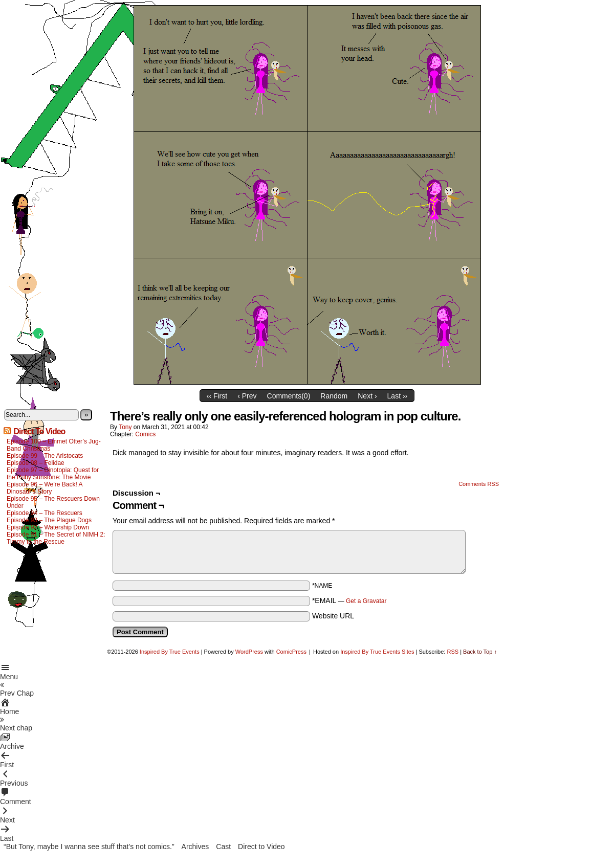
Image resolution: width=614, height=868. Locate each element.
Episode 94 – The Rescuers (45, 513)
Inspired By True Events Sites (377, 652)
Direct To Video (39, 431)
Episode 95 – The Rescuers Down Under (53, 502)
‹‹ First (217, 396)
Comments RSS (479, 484)
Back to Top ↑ (480, 652)
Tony (125, 427)
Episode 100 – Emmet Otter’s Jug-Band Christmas (54, 445)
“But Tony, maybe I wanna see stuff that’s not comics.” (89, 847)
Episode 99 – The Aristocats (45, 456)
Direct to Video (261, 847)
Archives (195, 847)
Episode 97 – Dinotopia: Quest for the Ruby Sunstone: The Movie (53, 474)
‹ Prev (247, 396)
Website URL (333, 616)
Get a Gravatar (366, 601)
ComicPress (291, 652)
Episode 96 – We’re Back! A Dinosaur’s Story (45, 488)
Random (334, 396)
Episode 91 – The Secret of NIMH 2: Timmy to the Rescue (56, 538)
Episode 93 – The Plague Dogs (49, 520)
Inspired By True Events (170, 652)
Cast (223, 847)
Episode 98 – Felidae (36, 463)
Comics (145, 434)
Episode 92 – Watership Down (48, 527)
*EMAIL (349, 600)
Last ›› (398, 396)
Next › (367, 396)
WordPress (249, 652)
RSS (453, 652)
